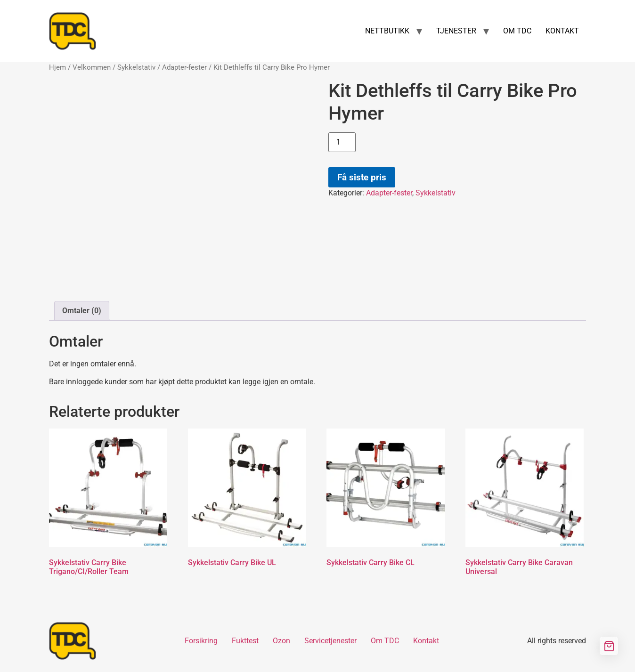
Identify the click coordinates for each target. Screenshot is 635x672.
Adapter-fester (184, 67)
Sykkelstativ (136, 67)
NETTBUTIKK (387, 31)
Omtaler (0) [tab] (82, 311)
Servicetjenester (330, 641)
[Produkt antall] (342, 142)
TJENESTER (456, 31)
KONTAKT (562, 31)
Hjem (57, 67)
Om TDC (385, 641)
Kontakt (426, 641)
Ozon (281, 641)
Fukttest (245, 641)
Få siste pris (362, 177)
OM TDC (517, 31)
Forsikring (201, 641)
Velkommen (92, 67)
